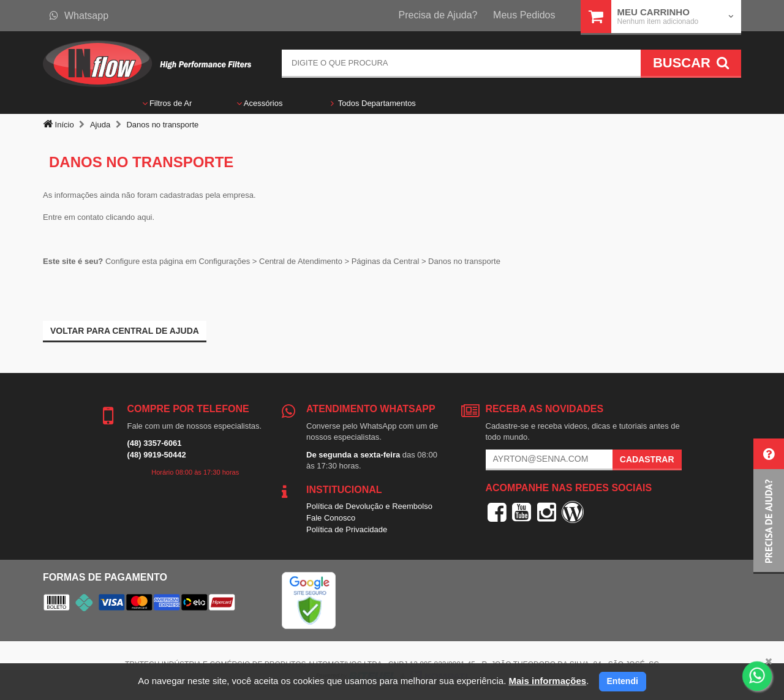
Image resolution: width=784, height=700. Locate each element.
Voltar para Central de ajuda (125, 331)
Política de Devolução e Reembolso (369, 506)
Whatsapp (79, 16)
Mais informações (547, 681)
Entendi (623, 681)
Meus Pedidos (524, 15)
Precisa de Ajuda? (438, 15)
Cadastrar (647, 459)
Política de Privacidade (347, 529)
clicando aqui (129, 217)
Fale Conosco (331, 518)
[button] (769, 506)
